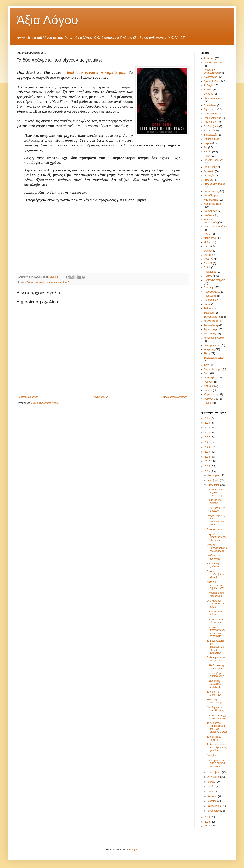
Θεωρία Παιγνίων (213, 160)
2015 (208, 471)
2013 (208, 822)
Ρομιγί (207, 304)
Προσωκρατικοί (212, 292)
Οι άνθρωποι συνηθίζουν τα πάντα (216, 604)
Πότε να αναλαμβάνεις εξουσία (216, 574)
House (207, 403)
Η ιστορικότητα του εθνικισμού (217, 621)
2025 (208, 423)
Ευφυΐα (208, 143)
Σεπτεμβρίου (215, 772)
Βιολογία (208, 86)
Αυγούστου (214, 777)
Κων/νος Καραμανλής (211, 221)
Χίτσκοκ (208, 390)
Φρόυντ (208, 382)
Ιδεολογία (209, 176)
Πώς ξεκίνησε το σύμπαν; (216, 509)
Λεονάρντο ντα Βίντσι (215, 227)
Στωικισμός (210, 334)
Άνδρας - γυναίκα (35, 282)
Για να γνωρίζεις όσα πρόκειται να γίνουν (216, 763)
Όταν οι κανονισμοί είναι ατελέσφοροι (217, 548)
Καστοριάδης (211, 200)
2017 (208, 461)
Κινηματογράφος (53, 282)
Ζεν (206, 147)
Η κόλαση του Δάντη (214, 613)
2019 (208, 452)
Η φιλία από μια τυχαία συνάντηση (215, 492)
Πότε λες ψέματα (216, 529)
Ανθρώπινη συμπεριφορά (211, 71)
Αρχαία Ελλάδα (212, 81)
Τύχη (206, 365)
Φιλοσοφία (209, 378)
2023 (208, 433)
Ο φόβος (212, 755)
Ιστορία (208, 180)
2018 (208, 457)
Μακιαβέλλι (210, 238)
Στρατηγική (210, 329)
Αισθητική (209, 58)
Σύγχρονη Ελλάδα (214, 338)
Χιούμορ (208, 386)
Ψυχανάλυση (211, 394)
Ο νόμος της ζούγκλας (213, 557)
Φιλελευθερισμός (213, 369)
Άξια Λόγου (47, 20)
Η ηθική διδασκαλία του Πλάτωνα (217, 537)
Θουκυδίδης (210, 167)
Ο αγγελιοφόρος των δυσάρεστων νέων (216, 520)
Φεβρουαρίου (215, 806)
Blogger (133, 850)
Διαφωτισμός (211, 114)
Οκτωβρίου (214, 485)
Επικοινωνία (210, 135)
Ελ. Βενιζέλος (211, 126)
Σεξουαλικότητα (212, 317)
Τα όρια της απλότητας (214, 693)
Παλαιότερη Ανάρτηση (175, 397)
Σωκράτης (209, 349)
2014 (208, 817)
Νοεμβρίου (214, 480)
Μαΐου (211, 792)
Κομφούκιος (210, 211)
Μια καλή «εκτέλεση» (215, 701)
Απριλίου (213, 796)
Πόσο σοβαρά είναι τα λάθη (215, 675)
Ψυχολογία (68, 282)
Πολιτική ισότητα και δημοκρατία (217, 659)
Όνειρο (208, 255)
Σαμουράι (209, 313)
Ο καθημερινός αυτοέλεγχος (215, 709)
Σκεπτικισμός (211, 321)
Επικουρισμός (211, 139)
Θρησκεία (209, 171)
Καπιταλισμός (211, 191)
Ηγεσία (208, 152)
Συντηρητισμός (212, 345)
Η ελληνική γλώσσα (213, 565)
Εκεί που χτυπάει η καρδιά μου (96, 72)
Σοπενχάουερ (211, 325)
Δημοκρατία (210, 109)
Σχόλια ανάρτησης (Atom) (45, 403)
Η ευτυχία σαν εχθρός (215, 502)
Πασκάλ (208, 263)
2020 (208, 447)
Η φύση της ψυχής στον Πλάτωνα (217, 717)
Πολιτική (208, 287)
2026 (208, 418)
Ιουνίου (212, 787)
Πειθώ (207, 268)
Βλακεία (208, 90)
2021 (208, 442)
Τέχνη (207, 353)
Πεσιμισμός (210, 272)
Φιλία (207, 373)
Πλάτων (208, 276)
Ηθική (207, 156)
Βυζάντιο (208, 94)
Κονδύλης (209, 215)
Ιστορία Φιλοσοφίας (214, 184)
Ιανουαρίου (214, 811)
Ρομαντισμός (211, 300)
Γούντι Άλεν (210, 105)
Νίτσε (207, 246)
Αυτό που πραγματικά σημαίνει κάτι (215, 585)
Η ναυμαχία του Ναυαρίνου (215, 594)
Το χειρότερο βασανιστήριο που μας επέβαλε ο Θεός (217, 727)
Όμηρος (208, 251)
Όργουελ (209, 259)
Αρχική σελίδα (101, 397)
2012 (208, 826)
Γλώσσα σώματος (213, 98)
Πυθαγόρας (210, 296)
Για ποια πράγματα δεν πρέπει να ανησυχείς (216, 632)
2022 (208, 437)
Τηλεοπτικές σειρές (214, 358)
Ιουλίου (212, 782)
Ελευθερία (209, 131)
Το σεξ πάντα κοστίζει (214, 738)
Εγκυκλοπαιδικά (212, 118)
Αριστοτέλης (210, 77)
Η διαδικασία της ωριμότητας (216, 667)
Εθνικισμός (210, 122)
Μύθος (207, 242)
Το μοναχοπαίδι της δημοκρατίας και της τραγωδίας (215, 647)
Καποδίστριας (211, 195)
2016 (208, 466)
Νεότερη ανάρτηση (28, 397)
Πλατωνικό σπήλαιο (214, 280)
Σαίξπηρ (208, 308)
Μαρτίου (212, 801)
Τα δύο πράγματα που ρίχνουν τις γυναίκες (217, 747)
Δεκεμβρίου (214, 475)
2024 (208, 428)
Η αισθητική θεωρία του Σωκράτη (214, 684)
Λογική (207, 234)
